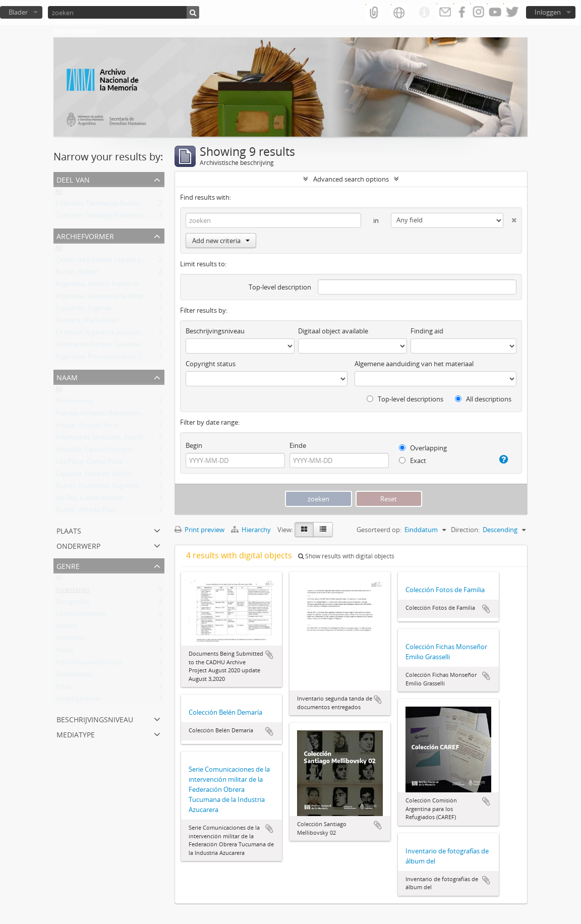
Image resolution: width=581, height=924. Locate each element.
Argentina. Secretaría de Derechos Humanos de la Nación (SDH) (150, 298)
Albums (67, 628)
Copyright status (211, 364)
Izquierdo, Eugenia (83, 310)
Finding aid (427, 331)
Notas (65, 652)
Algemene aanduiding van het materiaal (414, 364)
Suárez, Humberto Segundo (97, 488)
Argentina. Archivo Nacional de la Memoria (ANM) (129, 286)
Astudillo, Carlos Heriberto (95, 451)
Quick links (424, 13)
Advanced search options (351, 179)
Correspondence (80, 616)
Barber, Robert (77, 274)
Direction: (465, 530)
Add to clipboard (269, 655)
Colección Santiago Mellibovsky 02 (107, 217)
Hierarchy (252, 530)
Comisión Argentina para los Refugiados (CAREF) (127, 334)
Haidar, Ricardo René (87, 427)
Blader (18, 12)
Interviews (71, 640)
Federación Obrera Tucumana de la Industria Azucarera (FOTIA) (150, 346)
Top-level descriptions (405, 399)
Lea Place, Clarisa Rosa (89, 464)
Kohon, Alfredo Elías (85, 512)
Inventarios (73, 592)
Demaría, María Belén (87, 322)
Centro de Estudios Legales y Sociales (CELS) (121, 262)
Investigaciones (79, 701)
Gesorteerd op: (379, 530)
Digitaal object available (333, 331)
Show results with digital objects (346, 556)
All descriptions (483, 399)
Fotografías (72, 604)
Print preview (199, 530)
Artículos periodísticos (89, 664)
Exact (413, 460)
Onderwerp (78, 545)
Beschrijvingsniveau (95, 718)
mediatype (76, 734)
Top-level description (280, 287)
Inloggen (548, 12)
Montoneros (74, 403)
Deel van (73, 179)
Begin (194, 445)
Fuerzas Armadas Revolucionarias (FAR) (114, 415)
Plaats (69, 530)
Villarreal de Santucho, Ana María (105, 439)
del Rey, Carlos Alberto (89, 500)
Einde (298, 445)
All (59, 193)
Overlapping (423, 448)
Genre (68, 565)
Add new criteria (221, 241)
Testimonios (74, 676)
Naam (67, 377)
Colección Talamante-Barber (98, 205)
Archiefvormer (85, 235)
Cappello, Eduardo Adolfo (94, 476)
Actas (64, 688)
